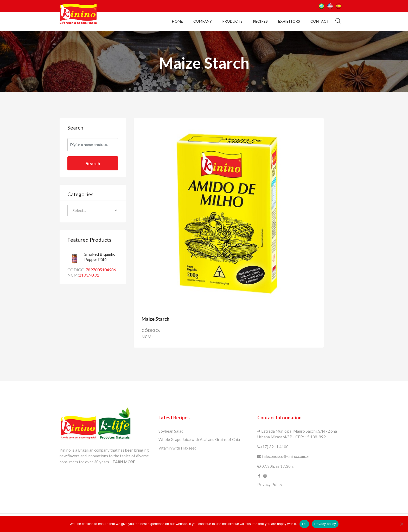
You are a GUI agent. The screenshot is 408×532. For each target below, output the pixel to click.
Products (232, 21)
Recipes (260, 21)
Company (203, 21)
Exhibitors (289, 21)
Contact (320, 21)
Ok (304, 524)
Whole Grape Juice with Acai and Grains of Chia (199, 439)
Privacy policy (325, 524)
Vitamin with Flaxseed (177, 447)
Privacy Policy (270, 484)
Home (177, 21)
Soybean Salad (171, 431)
